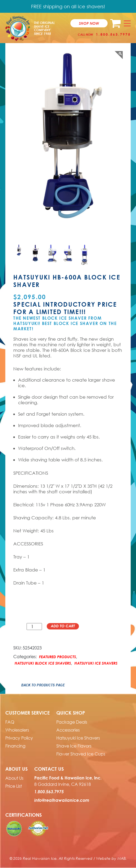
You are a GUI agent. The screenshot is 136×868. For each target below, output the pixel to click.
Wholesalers (17, 730)
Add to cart (63, 626)
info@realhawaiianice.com (62, 800)
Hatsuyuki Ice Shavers (96, 663)
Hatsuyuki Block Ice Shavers (43, 663)
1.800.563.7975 (113, 34)
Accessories (68, 730)
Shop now (89, 23)
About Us (14, 778)
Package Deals (72, 722)
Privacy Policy (19, 738)
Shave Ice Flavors (74, 746)
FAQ (10, 722)
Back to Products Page (43, 685)
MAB (122, 858)
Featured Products (58, 657)
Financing (15, 746)
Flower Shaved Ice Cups (81, 754)
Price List (14, 786)
